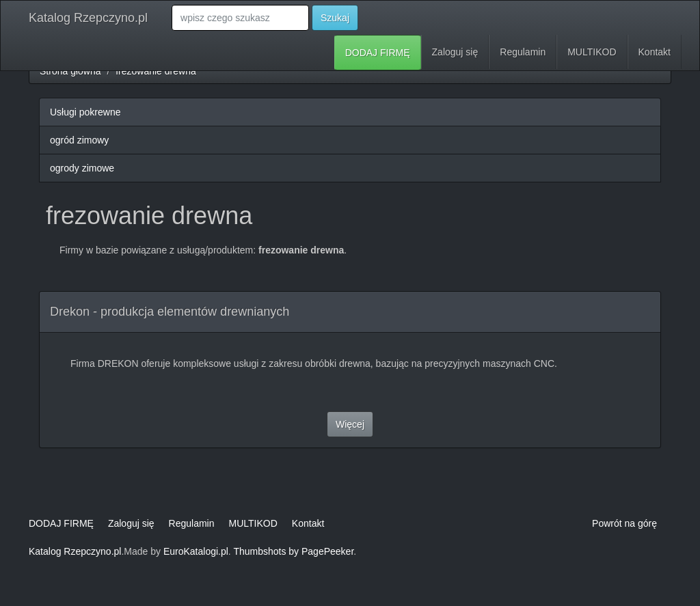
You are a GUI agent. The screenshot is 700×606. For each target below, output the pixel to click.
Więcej (350, 424)
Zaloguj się (455, 52)
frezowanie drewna (156, 71)
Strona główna (70, 71)
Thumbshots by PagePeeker (293, 551)
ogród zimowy (79, 140)
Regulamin (523, 52)
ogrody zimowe (82, 168)
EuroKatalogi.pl (196, 551)
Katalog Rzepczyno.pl (88, 18)
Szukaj (335, 18)
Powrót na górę (624, 523)
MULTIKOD (592, 52)
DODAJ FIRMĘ (378, 53)
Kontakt (655, 52)
